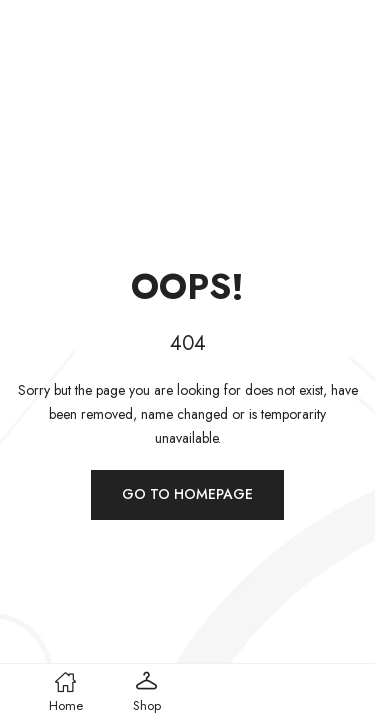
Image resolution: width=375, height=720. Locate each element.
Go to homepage (187, 494)
